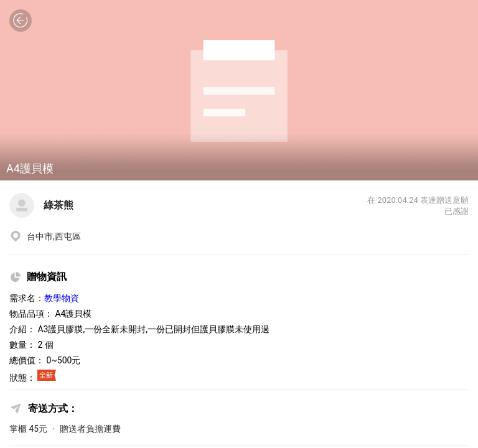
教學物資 (62, 298)
